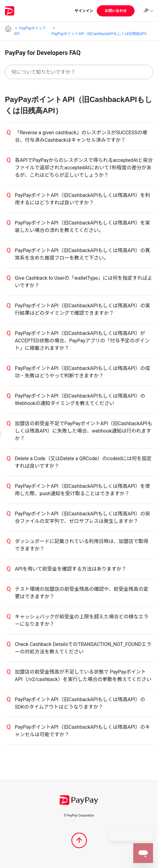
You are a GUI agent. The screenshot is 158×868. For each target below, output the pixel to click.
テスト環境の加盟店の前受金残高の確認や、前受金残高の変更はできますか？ (82, 593)
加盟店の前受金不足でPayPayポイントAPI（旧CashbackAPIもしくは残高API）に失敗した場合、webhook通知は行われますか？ (83, 431)
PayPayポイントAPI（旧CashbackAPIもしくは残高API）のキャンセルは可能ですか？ (82, 731)
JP (148, 11)
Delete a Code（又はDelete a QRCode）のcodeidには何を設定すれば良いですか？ (83, 462)
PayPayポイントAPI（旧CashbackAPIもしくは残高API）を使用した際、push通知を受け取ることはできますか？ (82, 490)
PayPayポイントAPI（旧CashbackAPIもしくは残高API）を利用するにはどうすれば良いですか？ (82, 199)
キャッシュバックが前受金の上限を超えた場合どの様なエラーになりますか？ (82, 620)
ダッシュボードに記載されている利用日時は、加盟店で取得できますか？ (82, 545)
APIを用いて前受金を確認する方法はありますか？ (70, 569)
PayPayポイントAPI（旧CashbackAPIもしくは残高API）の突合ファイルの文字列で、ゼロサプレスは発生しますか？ (82, 517)
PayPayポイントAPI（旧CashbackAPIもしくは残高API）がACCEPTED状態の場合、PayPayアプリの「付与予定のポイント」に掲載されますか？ (82, 341)
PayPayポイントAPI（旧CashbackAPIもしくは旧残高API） (100, 34)
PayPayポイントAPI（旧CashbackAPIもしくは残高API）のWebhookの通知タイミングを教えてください (80, 400)
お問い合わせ (116, 11)
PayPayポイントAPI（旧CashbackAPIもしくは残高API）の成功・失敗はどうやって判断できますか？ (82, 372)
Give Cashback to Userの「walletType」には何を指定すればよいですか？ (83, 282)
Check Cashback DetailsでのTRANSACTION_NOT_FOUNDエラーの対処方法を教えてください (83, 648)
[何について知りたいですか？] (79, 72)
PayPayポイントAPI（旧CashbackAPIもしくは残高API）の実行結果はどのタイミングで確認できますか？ (82, 309)
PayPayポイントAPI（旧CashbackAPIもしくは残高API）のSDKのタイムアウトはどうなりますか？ (80, 703)
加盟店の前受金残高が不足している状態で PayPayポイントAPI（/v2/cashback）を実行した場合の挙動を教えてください (83, 676)
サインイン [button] (84, 11)
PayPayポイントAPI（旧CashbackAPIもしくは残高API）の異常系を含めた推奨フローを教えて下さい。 (82, 254)
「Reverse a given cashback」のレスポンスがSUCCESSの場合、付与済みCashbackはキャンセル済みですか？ (81, 136)
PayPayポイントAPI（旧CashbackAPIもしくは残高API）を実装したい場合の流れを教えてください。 (82, 227)
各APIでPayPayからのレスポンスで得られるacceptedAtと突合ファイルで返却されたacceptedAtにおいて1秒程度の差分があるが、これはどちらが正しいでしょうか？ (84, 168)
